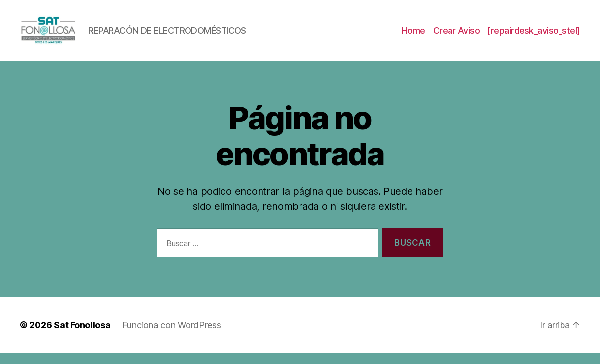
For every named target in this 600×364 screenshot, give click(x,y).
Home (413, 36)
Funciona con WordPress (172, 336)
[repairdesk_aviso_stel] (534, 36)
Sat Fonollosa (82, 336)
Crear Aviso (457, 36)
